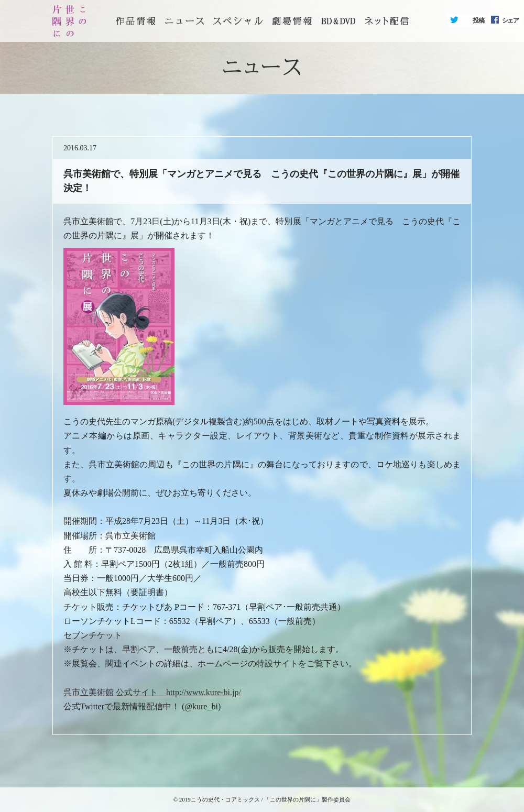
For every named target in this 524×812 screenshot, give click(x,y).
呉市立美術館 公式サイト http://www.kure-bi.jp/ (152, 692)
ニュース (184, 21)
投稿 (478, 20)
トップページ (136, 21)
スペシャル (238, 21)
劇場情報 (292, 21)
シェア (510, 20)
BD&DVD (338, 21)
